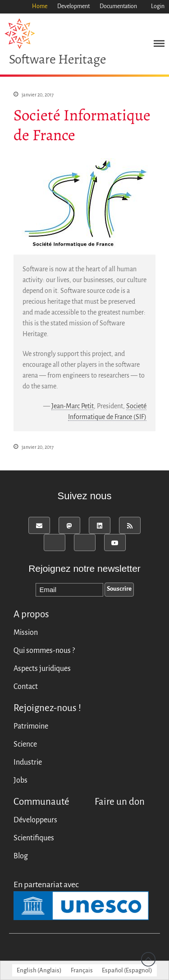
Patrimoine (31, 726)
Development (73, 6)
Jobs (21, 780)
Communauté (41, 802)
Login (158, 6)
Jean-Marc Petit (73, 406)
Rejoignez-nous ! (47, 708)
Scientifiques (34, 838)
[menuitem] (39, 970)
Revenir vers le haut (148, 959)
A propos (31, 614)
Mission (26, 633)
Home (40, 6)
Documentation (118, 6)
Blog (21, 856)
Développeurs (35, 820)
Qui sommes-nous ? (44, 651)
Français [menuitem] (82, 970)
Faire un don (120, 802)
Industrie (28, 762)
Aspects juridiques (42, 669)
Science (25, 744)
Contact (26, 687)
